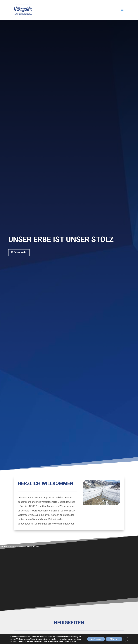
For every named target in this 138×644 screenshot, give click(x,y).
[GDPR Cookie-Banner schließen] (126, 639)
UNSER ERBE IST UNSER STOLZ (61, 240)
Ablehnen (114, 639)
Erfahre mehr (19, 253)
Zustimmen (96, 639)
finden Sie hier (70, 641)
